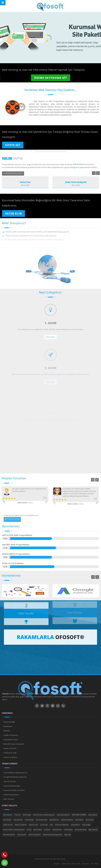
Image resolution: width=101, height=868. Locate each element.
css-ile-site (44, 825)
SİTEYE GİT (13, 145)
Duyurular (85, 864)
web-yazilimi (18, 820)
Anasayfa (57, 864)
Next (98, 173)
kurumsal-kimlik (42, 820)
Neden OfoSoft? (10, 748)
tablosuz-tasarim (21, 825)
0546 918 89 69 (78, 164)
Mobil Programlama (11, 795)
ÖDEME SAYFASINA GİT (51, 78)
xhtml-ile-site (8, 825)
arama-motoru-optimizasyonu (44, 815)
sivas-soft (68, 835)
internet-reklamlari (62, 825)
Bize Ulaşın (95, 864)
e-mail (29, 830)
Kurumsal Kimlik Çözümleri (14, 790)
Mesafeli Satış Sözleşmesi (14, 744)
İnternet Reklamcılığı (12, 786)
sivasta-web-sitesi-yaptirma (52, 835)
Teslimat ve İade (10, 753)
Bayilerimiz (8, 726)
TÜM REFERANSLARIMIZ (13, 173)
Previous (94, 173)
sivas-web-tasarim (63, 815)
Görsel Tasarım (10, 781)
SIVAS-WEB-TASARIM (79, 815)
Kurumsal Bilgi (9, 722)
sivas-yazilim (22, 835)
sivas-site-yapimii (35, 835)
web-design (27, 815)
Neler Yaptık (76, 864)
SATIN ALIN (14, 214)
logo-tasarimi (54, 820)
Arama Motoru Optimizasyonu (16, 773)
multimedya (29, 820)
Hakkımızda (66, 864)
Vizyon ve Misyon (11, 757)
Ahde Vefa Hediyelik (76, 182)
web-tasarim (8, 815)
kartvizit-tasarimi (67, 820)
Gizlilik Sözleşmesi (11, 735)
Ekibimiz (7, 731)
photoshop (90, 820)
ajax (51, 825)
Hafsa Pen (25, 182)
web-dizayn (7, 820)
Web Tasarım (9, 799)
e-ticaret (17, 815)
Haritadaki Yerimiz (11, 740)
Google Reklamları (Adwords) (15, 777)
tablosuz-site (33, 825)
